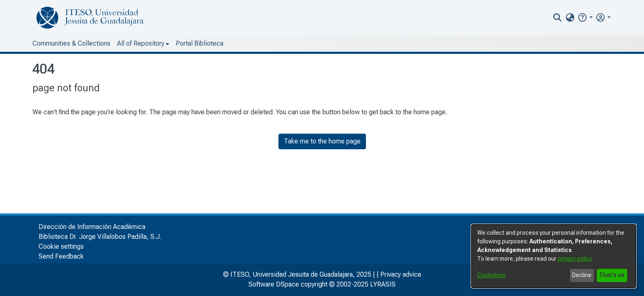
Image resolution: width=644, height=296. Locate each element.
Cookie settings (61, 246)
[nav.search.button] (558, 18)
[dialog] (554, 256)
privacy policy (575, 259)
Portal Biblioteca (200, 43)
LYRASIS (383, 284)
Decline (582, 275)
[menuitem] (570, 18)
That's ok (612, 275)
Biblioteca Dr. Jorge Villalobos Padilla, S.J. (100, 237)
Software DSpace (274, 284)
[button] (585, 17)
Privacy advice (401, 274)
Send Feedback (61, 256)
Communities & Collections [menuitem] (71, 43)
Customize (491, 275)
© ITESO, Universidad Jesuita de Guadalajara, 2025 (297, 274)
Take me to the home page (322, 141)
